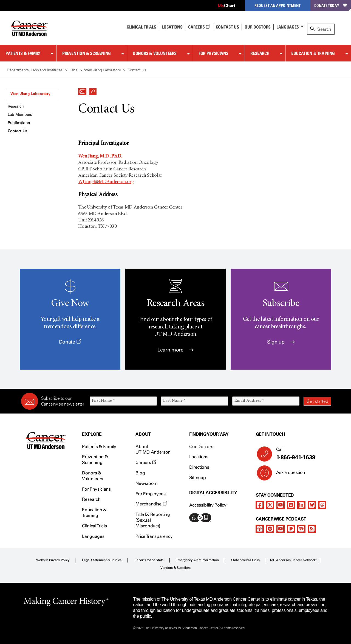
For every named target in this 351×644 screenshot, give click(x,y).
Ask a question (288, 474)
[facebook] (260, 505)
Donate (70, 342)
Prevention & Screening (87, 53)
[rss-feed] (312, 529)
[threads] (322, 505)
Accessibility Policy (208, 505)
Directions (199, 467)
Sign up (281, 342)
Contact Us (227, 27)
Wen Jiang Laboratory (30, 94)
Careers (199, 27)
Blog (140, 473)
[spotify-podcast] (270, 529)
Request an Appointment (278, 5)
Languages (288, 27)
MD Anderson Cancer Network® (294, 560)
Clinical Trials (141, 27)
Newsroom (146, 483)
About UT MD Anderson (153, 449)
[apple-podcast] (260, 529)
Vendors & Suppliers (175, 568)
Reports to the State (149, 560)
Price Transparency (154, 536)
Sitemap (198, 478)
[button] (82, 90)
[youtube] (281, 505)
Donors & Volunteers (155, 53)
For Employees (150, 494)
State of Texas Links (245, 560)
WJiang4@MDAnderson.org (106, 182)
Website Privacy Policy (53, 560)
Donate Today (331, 5)
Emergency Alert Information (197, 560)
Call (302, 454)
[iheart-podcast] (301, 529)
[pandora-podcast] (291, 529)
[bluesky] (312, 505)
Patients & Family (23, 53)
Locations (199, 457)
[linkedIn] (301, 505)
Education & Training (313, 53)
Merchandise (151, 504)
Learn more (175, 350)
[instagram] (291, 505)
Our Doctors (257, 27)
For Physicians (213, 53)
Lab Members (20, 115)
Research (260, 53)
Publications (19, 123)
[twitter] (270, 505)
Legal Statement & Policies (102, 560)
